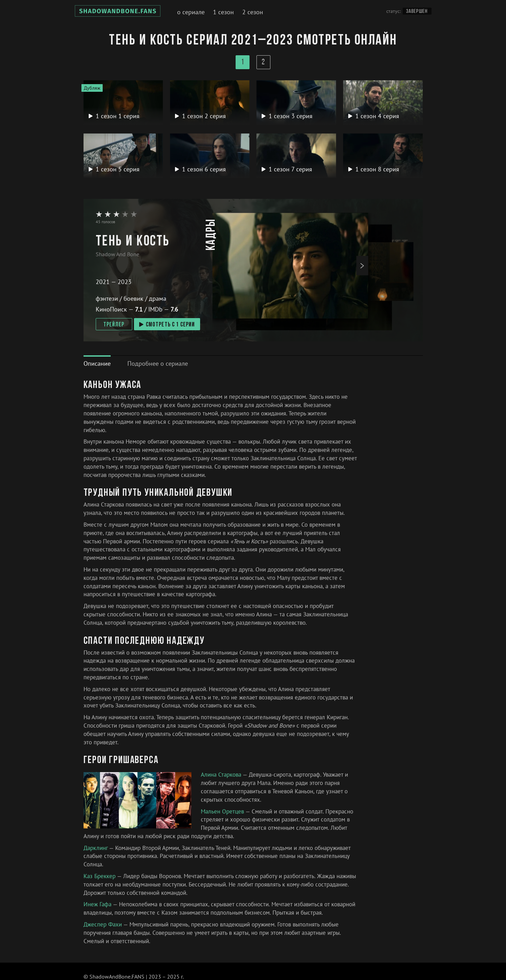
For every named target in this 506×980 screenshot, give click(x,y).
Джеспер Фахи (103, 924)
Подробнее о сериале (158, 363)
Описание (97, 363)
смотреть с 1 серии (167, 325)
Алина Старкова (222, 775)
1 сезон (223, 12)
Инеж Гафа (98, 904)
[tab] (97, 363)
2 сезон (253, 12)
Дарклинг (96, 848)
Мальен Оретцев (223, 811)
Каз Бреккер (100, 876)
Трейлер (114, 325)
